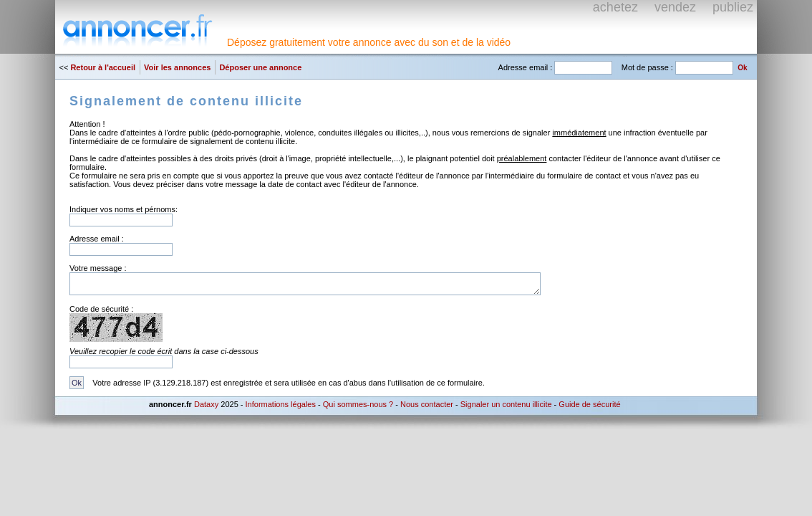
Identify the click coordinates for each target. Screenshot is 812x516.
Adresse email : (526, 67)
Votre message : (98, 268)
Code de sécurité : (101, 309)
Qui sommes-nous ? (358, 404)
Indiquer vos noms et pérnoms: (124, 209)
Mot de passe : (647, 67)
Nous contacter (427, 404)
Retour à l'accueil (103, 67)
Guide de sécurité (589, 404)
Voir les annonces (177, 67)
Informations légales (281, 404)
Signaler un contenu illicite (506, 404)
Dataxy (206, 404)
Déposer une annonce (260, 67)
